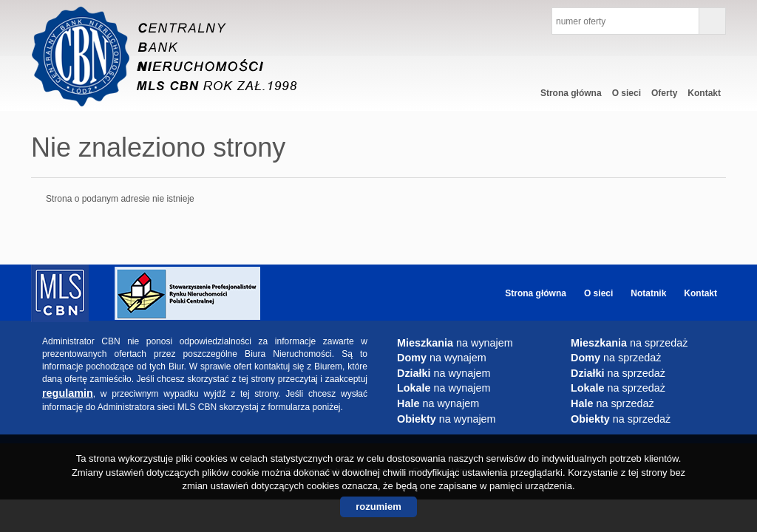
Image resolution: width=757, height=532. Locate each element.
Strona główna (571, 93)
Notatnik (648, 293)
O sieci (627, 93)
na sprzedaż (629, 343)
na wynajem (455, 343)
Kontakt (704, 93)
